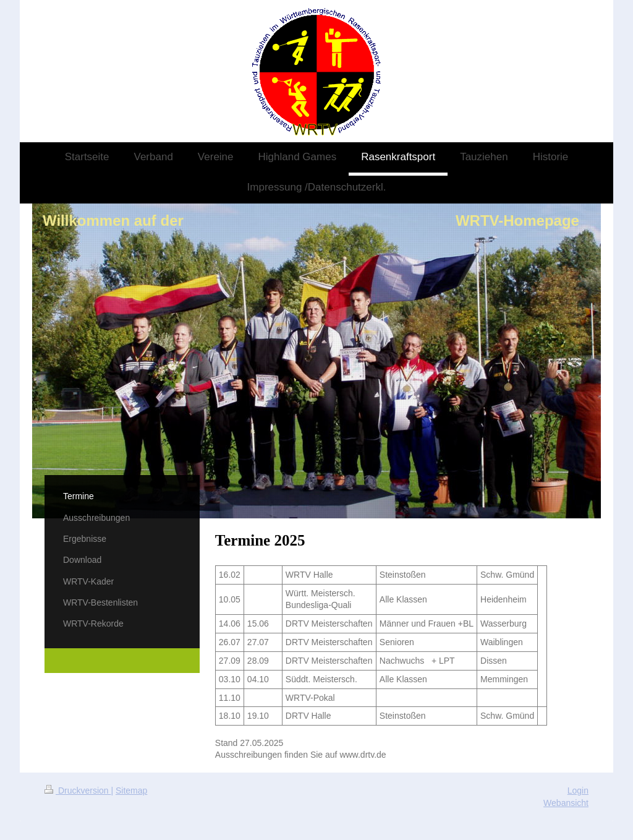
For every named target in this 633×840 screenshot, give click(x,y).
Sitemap (131, 791)
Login (578, 791)
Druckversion (78, 791)
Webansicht (566, 803)
